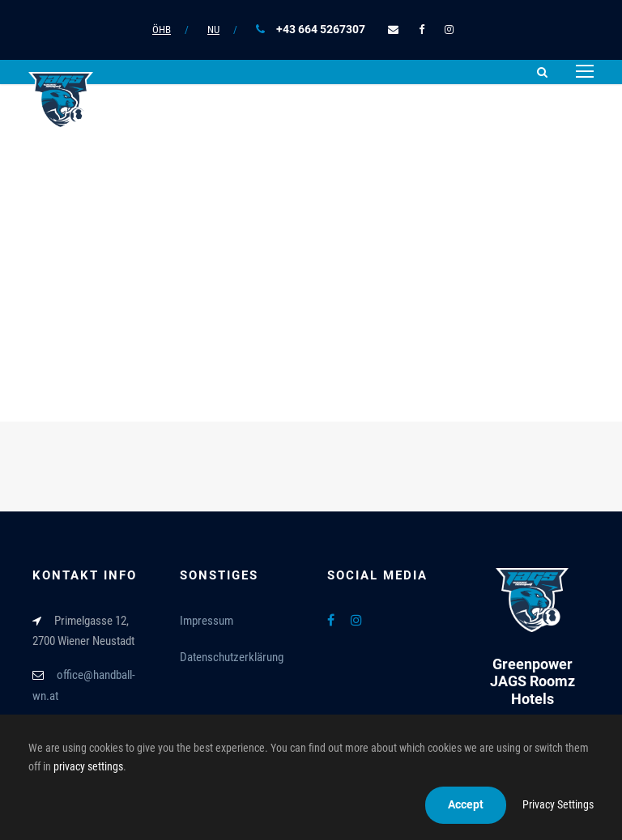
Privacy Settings (558, 804)
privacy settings (88, 766)
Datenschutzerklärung (232, 657)
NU (213, 30)
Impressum (207, 621)
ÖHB (162, 30)
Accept (466, 804)
